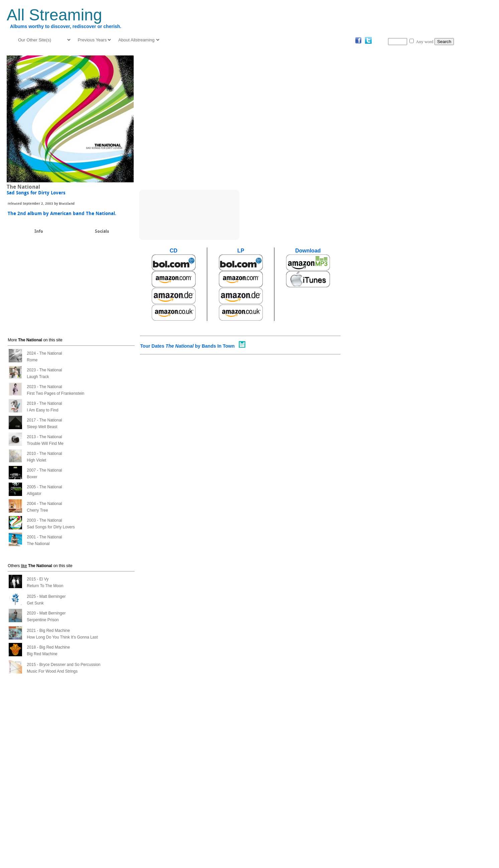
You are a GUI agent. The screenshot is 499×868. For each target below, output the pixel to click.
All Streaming (54, 15)
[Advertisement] (471, 152)
